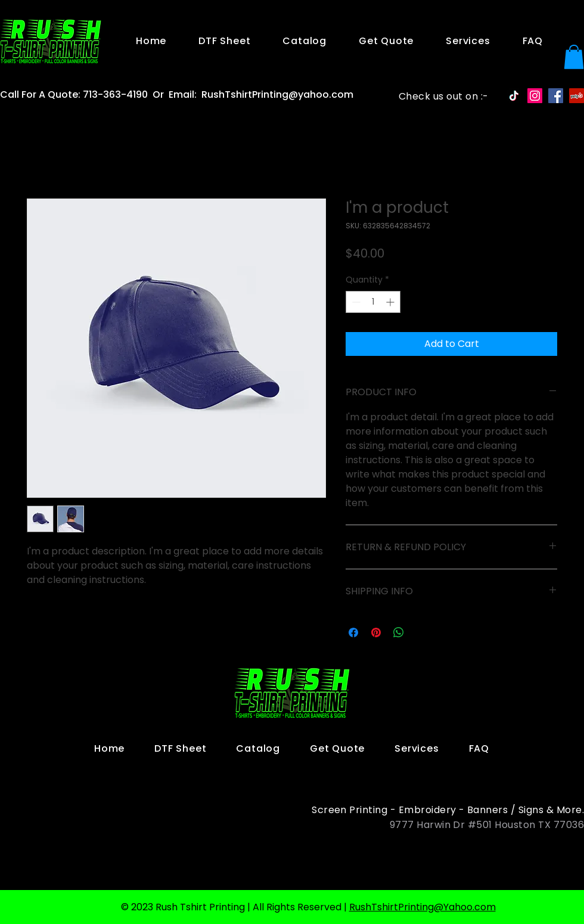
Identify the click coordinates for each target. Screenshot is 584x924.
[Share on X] (421, 632)
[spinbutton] (373, 302)
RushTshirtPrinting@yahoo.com (277, 94)
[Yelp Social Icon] (577, 96)
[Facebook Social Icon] (556, 96)
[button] (574, 57)
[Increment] (391, 302)
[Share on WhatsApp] (399, 632)
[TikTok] (514, 96)
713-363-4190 (115, 94)
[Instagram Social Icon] (535, 96)
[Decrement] (355, 302)
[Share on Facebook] (353, 632)
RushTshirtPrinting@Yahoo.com (423, 907)
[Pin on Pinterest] (376, 632)
